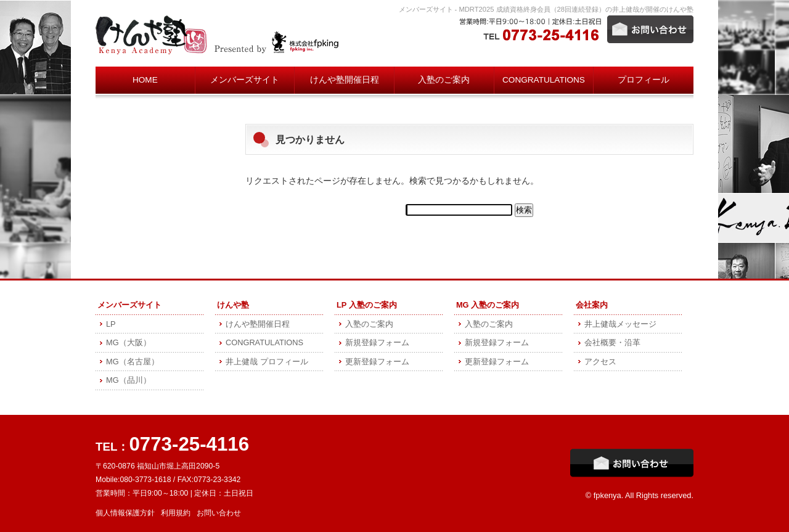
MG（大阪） (129, 342)
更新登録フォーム (377, 362)
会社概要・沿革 (612, 342)
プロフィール (644, 80)
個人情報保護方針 (125, 513)
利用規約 (176, 513)
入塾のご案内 (444, 80)
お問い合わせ (219, 513)
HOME (145, 80)
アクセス (600, 362)
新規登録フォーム (377, 342)
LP (111, 324)
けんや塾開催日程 (345, 80)
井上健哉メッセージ (620, 324)
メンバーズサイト (245, 80)
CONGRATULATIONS (544, 80)
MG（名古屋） (133, 362)
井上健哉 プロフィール (267, 362)
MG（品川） (129, 380)
